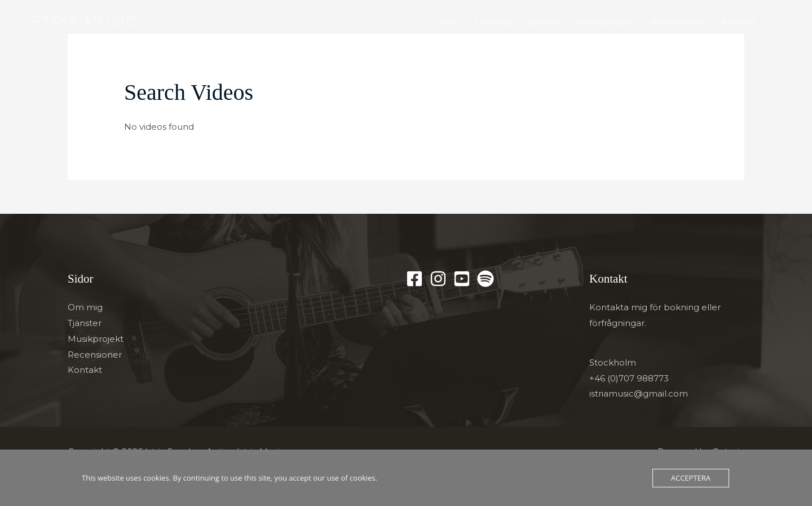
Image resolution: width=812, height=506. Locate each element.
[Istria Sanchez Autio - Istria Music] (80, 21)
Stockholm (613, 362)
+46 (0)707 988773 (629, 378)
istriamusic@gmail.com (639, 393)
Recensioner (677, 22)
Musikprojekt (605, 22)
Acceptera (691, 478)
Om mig (492, 22)
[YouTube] (462, 279)
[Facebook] (414, 279)
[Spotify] (486, 279)
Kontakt (738, 22)
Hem (447, 22)
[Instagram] (438, 279)
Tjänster (544, 22)
